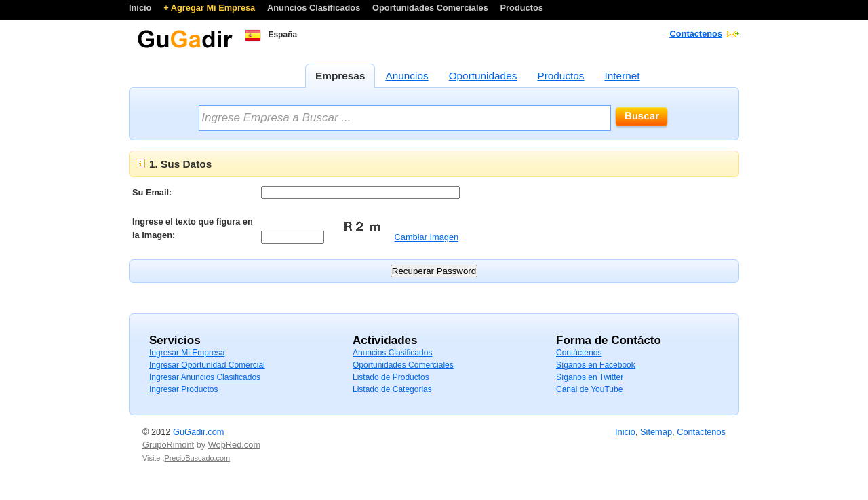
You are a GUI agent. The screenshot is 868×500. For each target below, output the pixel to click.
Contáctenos (696, 34)
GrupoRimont (168, 445)
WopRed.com (234, 445)
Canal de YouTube (589, 389)
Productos (522, 8)
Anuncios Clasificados (315, 8)
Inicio (141, 8)
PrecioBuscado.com (197, 458)
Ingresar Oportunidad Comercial (207, 365)
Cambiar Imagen (427, 237)
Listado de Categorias (392, 389)
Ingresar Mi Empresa (187, 353)
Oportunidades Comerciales (431, 8)
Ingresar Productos (183, 389)
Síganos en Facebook (596, 365)
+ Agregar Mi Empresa (211, 8)
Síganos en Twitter (590, 377)
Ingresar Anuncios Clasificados (205, 377)
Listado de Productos (391, 377)
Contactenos (701, 432)
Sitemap (656, 432)
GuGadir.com (198, 432)
